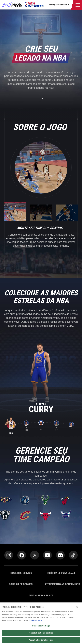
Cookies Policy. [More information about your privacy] (35, 620)
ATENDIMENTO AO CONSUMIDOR (61, 584)
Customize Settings (41, 626)
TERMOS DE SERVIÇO (21, 573)
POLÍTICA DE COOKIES (21, 584)
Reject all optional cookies (41, 633)
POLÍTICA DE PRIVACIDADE (61, 573)
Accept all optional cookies (41, 640)
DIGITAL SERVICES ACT (41, 595)
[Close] (77, 607)
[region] (41, 623)
